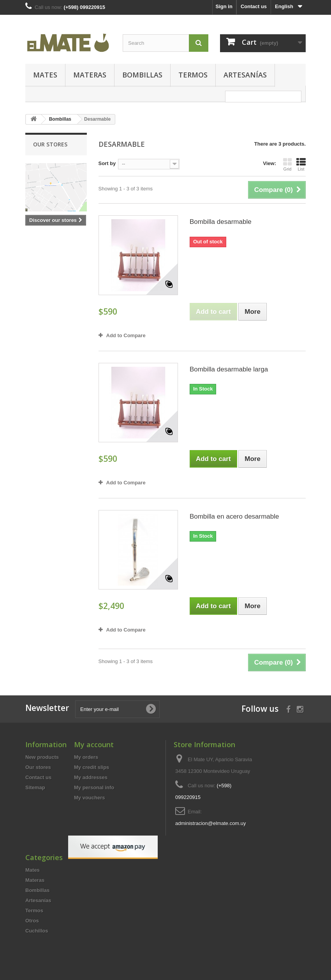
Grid (287, 164)
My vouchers (89, 798)
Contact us (254, 6)
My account (94, 744)
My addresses (91, 777)
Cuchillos (37, 931)
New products (42, 757)
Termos (193, 75)
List (301, 164)
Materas (90, 75)
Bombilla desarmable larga (229, 369)
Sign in (224, 6)
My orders (86, 757)
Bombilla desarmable (221, 222)
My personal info (94, 787)
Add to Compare (126, 335)
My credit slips (92, 767)
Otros (32, 921)
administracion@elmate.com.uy (211, 823)
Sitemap (35, 787)
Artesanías (245, 75)
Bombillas (142, 75)
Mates (45, 75)
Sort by (107, 163)
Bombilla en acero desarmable (234, 516)
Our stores (50, 144)
